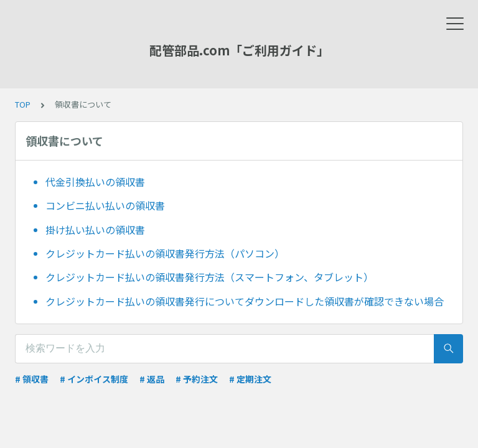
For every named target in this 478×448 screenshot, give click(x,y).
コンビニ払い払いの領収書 (105, 205)
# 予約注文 (197, 379)
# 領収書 (32, 379)
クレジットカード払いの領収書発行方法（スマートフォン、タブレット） (209, 277)
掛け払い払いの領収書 (95, 230)
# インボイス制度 (94, 379)
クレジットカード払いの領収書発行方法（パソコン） (165, 253)
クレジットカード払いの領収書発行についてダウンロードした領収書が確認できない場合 (245, 301)
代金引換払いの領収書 (95, 182)
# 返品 (152, 379)
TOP (23, 104)
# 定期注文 (250, 379)
